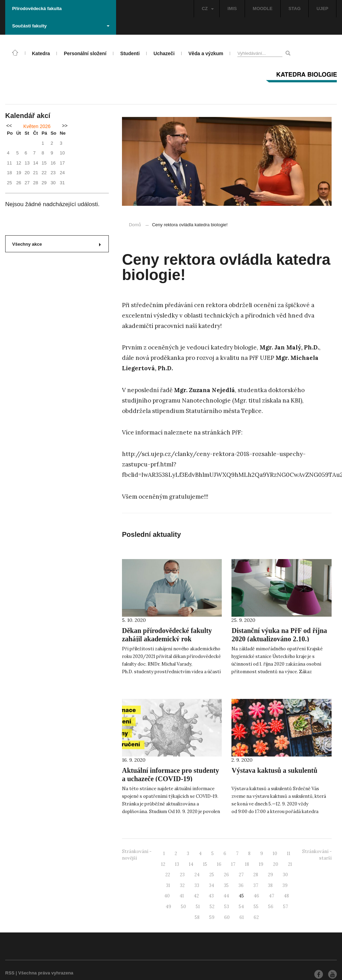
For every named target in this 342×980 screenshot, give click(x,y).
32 (182, 885)
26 (226, 875)
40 (167, 896)
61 (242, 917)
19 (261, 864)
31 (168, 885)
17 (233, 864)
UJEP (323, 9)
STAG (294, 9)
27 (241, 875)
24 (197, 875)
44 (226, 896)
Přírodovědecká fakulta (37, 9)
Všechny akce (56, 244)
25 (212, 875)
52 (212, 907)
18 (247, 864)
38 (270, 885)
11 (289, 854)
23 (182, 875)
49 (168, 907)
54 (241, 907)
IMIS (232, 9)
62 (256, 917)
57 (286, 907)
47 (271, 896)
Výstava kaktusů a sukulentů (274, 770)
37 (256, 885)
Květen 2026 (37, 126)
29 (270, 875)
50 (183, 907)
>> (65, 126)
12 (163, 864)
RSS (10, 973)
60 (227, 917)
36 (241, 885)
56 (271, 907)
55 (256, 907)
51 (198, 907)
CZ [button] (208, 9)
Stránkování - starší (317, 855)
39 (285, 885)
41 (182, 896)
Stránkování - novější (137, 855)
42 (196, 896)
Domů (135, 225)
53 (227, 907)
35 (226, 885)
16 (219, 864)
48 (286, 896)
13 (177, 864)
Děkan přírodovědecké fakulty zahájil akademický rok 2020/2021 (167, 639)
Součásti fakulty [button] (61, 26)
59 (212, 917)
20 (276, 864)
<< (9, 126)
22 (168, 875)
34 (212, 885)
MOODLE (262, 9)
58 (197, 917)
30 (285, 875)
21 (290, 864)
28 (256, 875)
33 (197, 885)
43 (211, 896)
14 (191, 864)
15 (205, 864)
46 (256, 896)
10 (275, 854)
